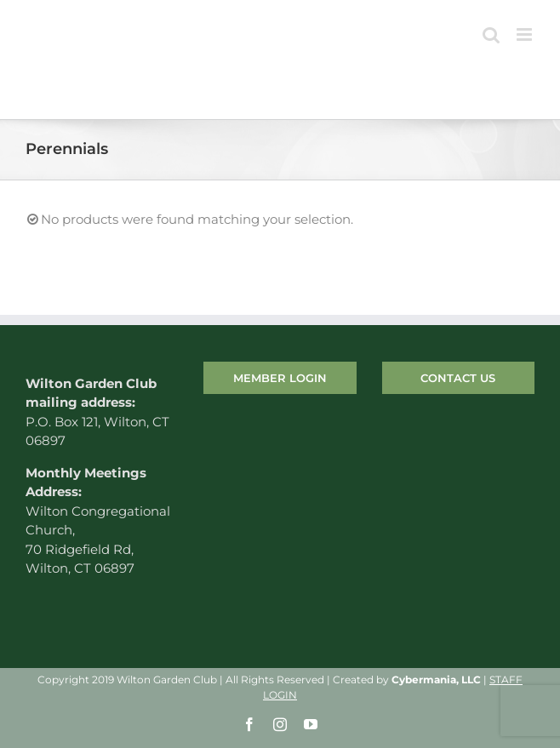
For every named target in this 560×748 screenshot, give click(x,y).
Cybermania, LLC (436, 679)
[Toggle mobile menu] (526, 34)
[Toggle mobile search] (491, 34)
